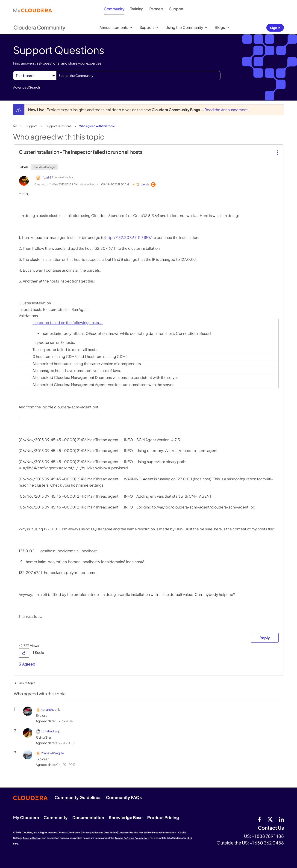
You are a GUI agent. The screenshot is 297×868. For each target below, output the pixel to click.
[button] (277, 149)
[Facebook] (259, 819)
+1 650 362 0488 (267, 843)
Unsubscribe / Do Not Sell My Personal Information (147, 832)
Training (137, 9)
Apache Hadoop (32, 838)
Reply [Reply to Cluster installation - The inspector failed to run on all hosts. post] (265, 638)
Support (176, 9)
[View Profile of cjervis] (145, 184)
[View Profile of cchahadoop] (50, 731)
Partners (156, 9)
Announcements (114, 27)
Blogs (220, 27)
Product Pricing (163, 817)
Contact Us (271, 828)
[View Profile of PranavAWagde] (52, 753)
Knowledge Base (126, 817)
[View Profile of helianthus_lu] (51, 709)
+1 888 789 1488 (268, 836)
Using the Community (184, 27)
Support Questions (59, 126)
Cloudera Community (39, 27)
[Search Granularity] (35, 76)
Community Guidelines (78, 797)
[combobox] (138, 76)
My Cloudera (26, 817)
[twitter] (270, 819)
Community (114, 9)
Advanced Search (26, 87)
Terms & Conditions (69, 832)
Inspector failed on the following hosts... (68, 323)
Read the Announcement (226, 110)
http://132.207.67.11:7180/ (128, 237)
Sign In (275, 28)
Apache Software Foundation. (132, 838)
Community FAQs (124, 797)
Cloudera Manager (44, 167)
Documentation (88, 817)
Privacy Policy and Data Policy (100, 832)
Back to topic (26, 683)
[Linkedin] (281, 819)
